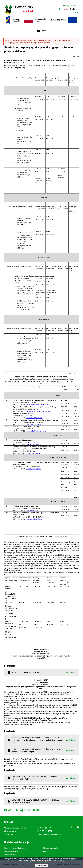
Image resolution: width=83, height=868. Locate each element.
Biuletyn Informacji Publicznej (15, 848)
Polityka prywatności (12, 851)
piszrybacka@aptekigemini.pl (36, 431)
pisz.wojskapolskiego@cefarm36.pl (38, 405)
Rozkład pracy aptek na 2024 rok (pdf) (44, 673)
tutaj (73, 859)
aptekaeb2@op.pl (32, 510)
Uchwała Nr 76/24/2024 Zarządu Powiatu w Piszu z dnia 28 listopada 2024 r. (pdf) (44, 801)
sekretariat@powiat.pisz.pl (51, 834)
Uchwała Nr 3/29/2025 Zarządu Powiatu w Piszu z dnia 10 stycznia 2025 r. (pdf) (44, 778)
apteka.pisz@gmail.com (34, 424)
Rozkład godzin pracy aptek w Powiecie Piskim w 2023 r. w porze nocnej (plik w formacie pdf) (44, 750)
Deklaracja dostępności (50, 848)
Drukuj (28, 810)
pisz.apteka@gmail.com (34, 418)
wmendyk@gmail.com (33, 469)
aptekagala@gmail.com (34, 519)
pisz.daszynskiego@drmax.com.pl (38, 411)
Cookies (44, 851)
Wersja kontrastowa (71, 6)
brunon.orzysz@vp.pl (33, 453)
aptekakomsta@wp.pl (33, 444)
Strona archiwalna (11, 855)
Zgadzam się (42, 866)
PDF (38, 810)
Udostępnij (13, 810)
